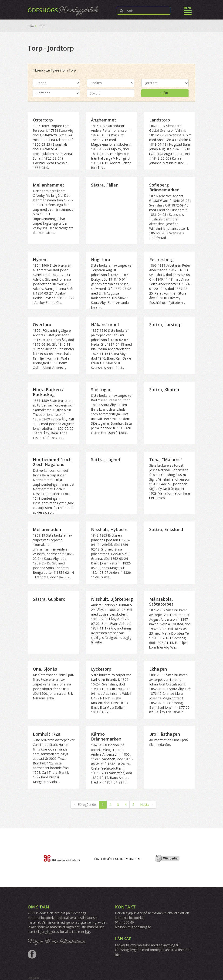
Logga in (33, 978)
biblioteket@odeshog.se (133, 927)
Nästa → (147, 805)
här (88, 932)
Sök (165, 93)
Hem (31, 26)
